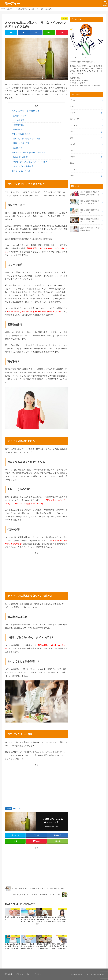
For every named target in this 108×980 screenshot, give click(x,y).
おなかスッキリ (20, 116)
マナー (73, 155)
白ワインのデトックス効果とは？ (26, 111)
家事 (72, 136)
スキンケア (75, 118)
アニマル (74, 167)
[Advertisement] (36, 571)
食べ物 (73, 142)
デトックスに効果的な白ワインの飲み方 (28, 153)
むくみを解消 (19, 120)
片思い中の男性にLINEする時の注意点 (85, 225)
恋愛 (72, 106)
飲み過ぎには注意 (21, 157)
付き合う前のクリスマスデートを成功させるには (86, 191)
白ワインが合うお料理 (21, 171)
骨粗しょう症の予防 (21, 143)
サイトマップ (39, 974)
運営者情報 (8, 974)
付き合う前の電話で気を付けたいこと (86, 208)
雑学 (72, 173)
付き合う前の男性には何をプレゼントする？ (86, 199)
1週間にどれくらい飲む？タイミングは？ (30, 162)
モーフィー (86, 974)
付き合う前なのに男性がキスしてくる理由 (86, 216)
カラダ (9, 809)
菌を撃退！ (18, 130)
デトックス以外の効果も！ (23, 134)
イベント (74, 100)
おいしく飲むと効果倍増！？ (25, 166)
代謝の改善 (18, 148)
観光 (72, 161)
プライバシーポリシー (23, 974)
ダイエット (75, 124)
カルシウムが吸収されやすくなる (27, 139)
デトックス (18, 809)
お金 (72, 149)
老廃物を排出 (19, 125)
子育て (73, 112)
